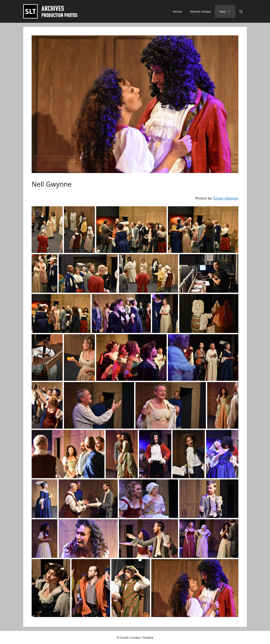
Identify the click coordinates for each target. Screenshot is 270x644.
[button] (241, 11)
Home (177, 11)
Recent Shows (200, 11)
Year (227, 11)
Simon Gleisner (226, 198)
